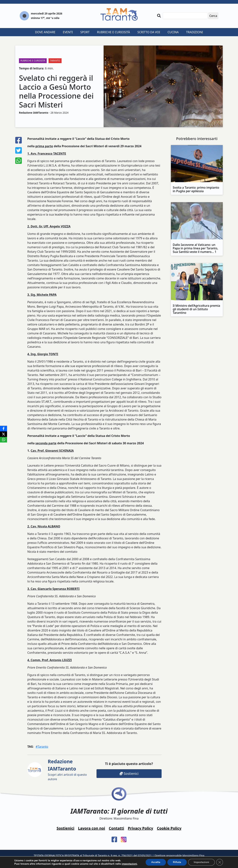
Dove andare (45, 32)
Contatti (116, 828)
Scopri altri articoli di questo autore (67, 770)
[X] (4, 434)
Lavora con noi (92, 828)
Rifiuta (177, 862)
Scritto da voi (149, 32)
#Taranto (42, 747)
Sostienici (129, 773)
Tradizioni (195, 32)
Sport (85, 32)
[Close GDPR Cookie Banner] (220, 862)
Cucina (173, 32)
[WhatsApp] (4, 440)
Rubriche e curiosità (114, 32)
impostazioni (129, 864)
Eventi (68, 32)
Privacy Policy (140, 828)
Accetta (156, 862)
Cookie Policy (169, 828)
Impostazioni (201, 862)
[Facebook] (4, 429)
